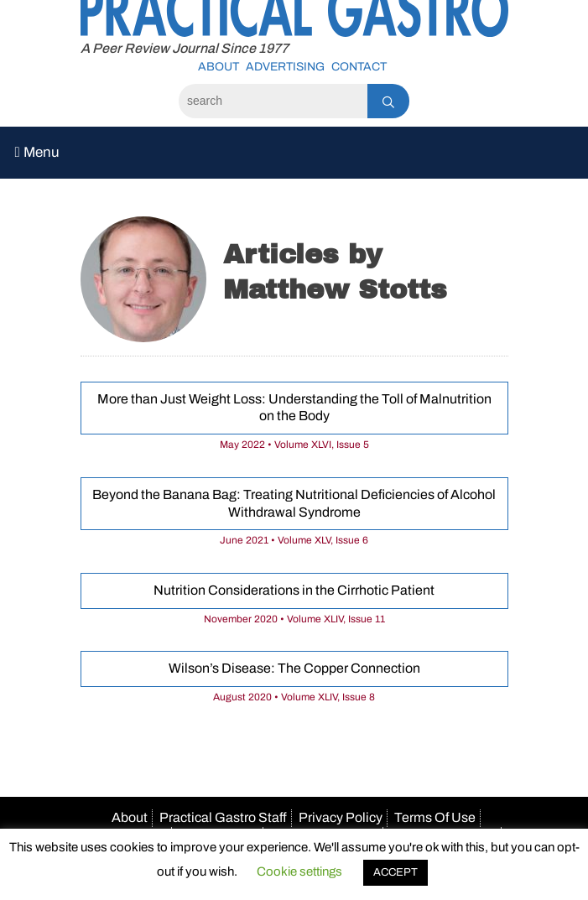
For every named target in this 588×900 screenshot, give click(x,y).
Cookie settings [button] (299, 871)
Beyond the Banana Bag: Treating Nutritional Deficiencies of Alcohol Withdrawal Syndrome (294, 503)
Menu (37, 152)
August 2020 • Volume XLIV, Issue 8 (294, 697)
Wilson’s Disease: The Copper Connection (294, 668)
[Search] (273, 101)
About (219, 67)
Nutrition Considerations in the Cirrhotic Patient (294, 590)
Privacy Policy (341, 817)
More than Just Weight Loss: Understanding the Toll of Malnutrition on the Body (294, 408)
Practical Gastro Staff (223, 817)
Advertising (285, 67)
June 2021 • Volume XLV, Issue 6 (294, 540)
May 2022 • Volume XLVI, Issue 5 (294, 445)
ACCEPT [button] (395, 872)
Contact (359, 67)
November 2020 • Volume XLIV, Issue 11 (294, 619)
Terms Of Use (435, 817)
